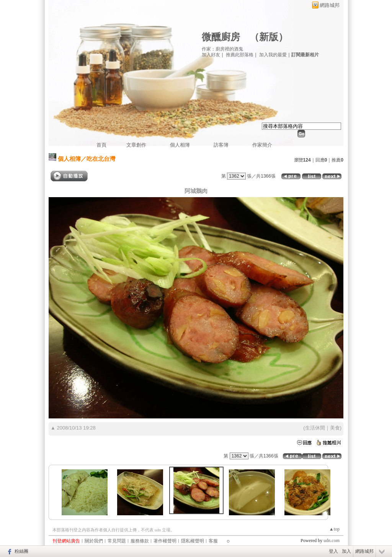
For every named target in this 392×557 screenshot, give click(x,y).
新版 (269, 37)
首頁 (101, 145)
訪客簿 (221, 145)
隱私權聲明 (193, 541)
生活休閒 (315, 428)
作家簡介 (262, 145)
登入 (333, 551)
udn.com (332, 541)
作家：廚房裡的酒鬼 (222, 49)
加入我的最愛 (273, 55)
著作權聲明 (165, 541)
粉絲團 (21, 551)
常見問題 (117, 541)
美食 (335, 428)
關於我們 (94, 541)
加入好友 (211, 55)
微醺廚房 (221, 37)
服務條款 (140, 541)
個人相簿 (180, 145)
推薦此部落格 (240, 55)
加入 (346, 551)
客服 (213, 541)
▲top (334, 529)
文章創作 (136, 145)
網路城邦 (330, 5)
